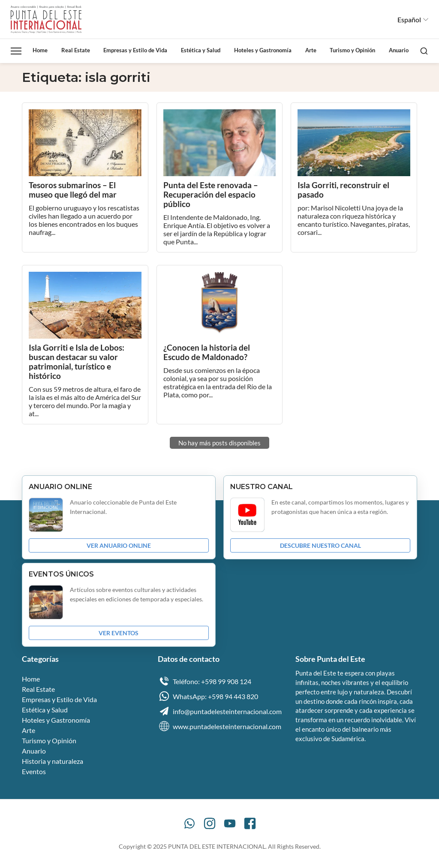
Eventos (34, 772)
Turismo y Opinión (352, 50)
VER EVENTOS (119, 634)
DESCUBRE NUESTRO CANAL (320, 546)
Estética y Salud (201, 50)
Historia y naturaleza (53, 762)
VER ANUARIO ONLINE (119, 546)
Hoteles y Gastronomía (263, 50)
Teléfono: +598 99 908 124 (204, 682)
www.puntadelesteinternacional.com (219, 727)
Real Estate (76, 50)
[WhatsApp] (189, 824)
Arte (311, 50)
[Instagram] (210, 824)
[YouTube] (230, 824)
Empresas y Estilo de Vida (135, 50)
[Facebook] (250, 824)
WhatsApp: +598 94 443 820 (208, 697)
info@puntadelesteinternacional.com (220, 712)
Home (40, 50)
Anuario (399, 50)
